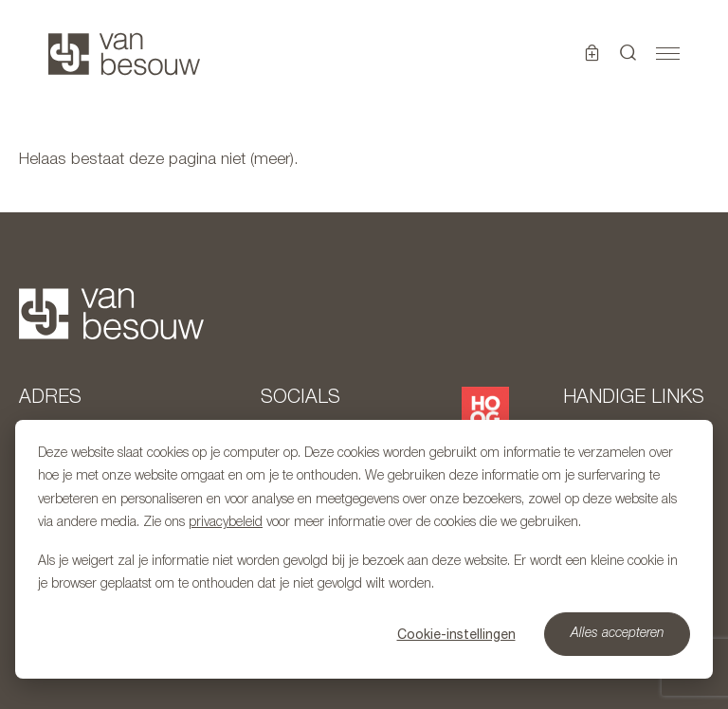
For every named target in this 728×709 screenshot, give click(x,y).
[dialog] (364, 549)
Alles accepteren (618, 634)
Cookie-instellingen (456, 634)
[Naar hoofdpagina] (124, 54)
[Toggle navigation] (668, 54)
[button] (628, 54)
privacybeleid (226, 523)
